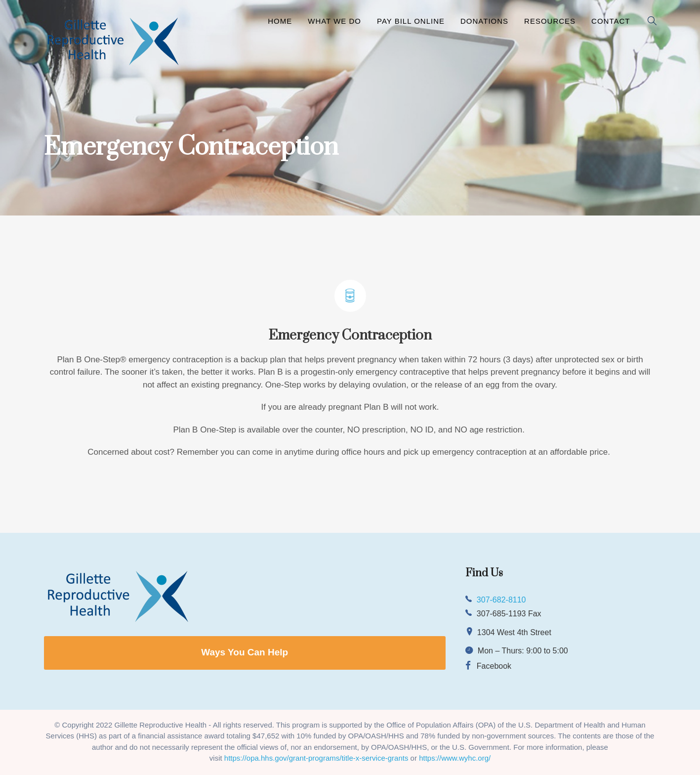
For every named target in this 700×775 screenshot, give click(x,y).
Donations (484, 21)
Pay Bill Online (411, 21)
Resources (550, 21)
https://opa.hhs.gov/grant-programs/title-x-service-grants (316, 758)
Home (280, 21)
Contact (611, 21)
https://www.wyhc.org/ (455, 758)
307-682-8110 (501, 600)
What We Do (334, 21)
